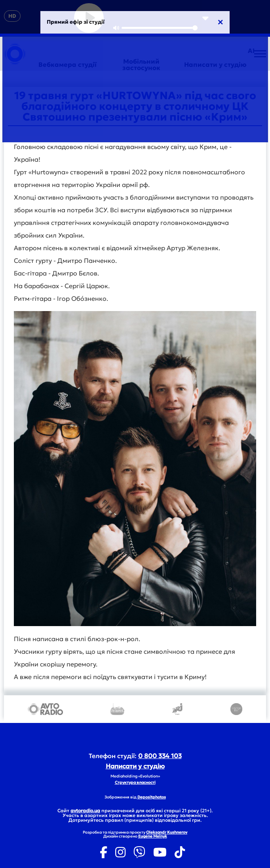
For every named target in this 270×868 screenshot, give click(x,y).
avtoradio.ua (85, 810)
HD (12, 16)
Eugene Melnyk (153, 836)
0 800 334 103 (160, 756)
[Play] (89, 18)
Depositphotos (152, 797)
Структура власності (135, 782)
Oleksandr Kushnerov (167, 832)
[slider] (160, 28)
